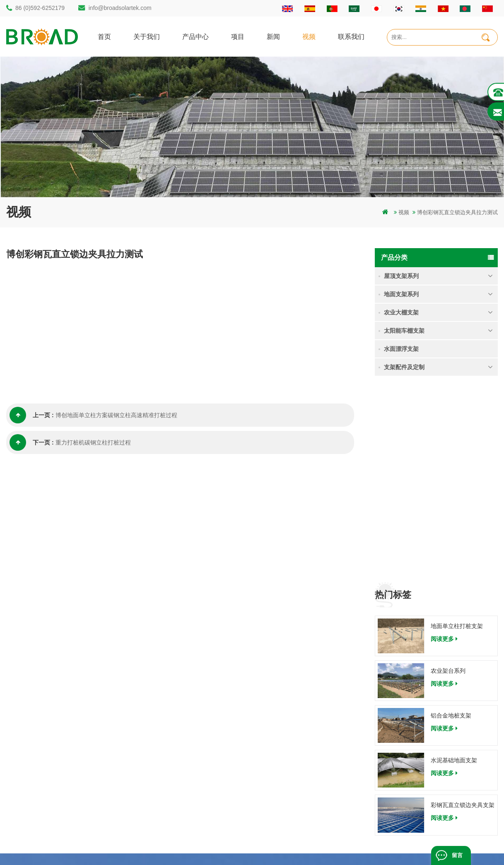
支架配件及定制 (404, 367)
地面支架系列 (401, 294)
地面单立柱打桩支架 (457, 432)
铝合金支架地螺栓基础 (191, 810)
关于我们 (147, 36)
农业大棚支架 (401, 312)
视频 (309, 36)
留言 (457, 855)
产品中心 (195, 36)
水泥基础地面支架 (454, 567)
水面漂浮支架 (401, 349)
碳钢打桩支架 (180, 768)
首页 (104, 36)
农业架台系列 (448, 478)
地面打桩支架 (180, 754)
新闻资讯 (302, 754)
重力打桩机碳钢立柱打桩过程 (93, 442)
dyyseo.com (351, 846)
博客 (297, 796)
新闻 (273, 36)
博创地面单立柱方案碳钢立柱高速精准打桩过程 (116, 415)
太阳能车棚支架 (404, 331)
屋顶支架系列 (401, 276)
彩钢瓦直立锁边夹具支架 (463, 612)
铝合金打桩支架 (182, 740)
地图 (297, 768)
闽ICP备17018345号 (307, 846)
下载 (297, 782)
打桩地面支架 (180, 712)
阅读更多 (444, 445)
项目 (238, 36)
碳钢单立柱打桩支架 (188, 726)
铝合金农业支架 (182, 782)
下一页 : (32, 442)
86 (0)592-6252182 (45, 734)
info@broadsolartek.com (120, 8)
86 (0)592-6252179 (40, 8)
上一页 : (32, 415)
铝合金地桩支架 (451, 522)
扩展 (297, 810)
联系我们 (351, 36)
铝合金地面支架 (182, 796)
